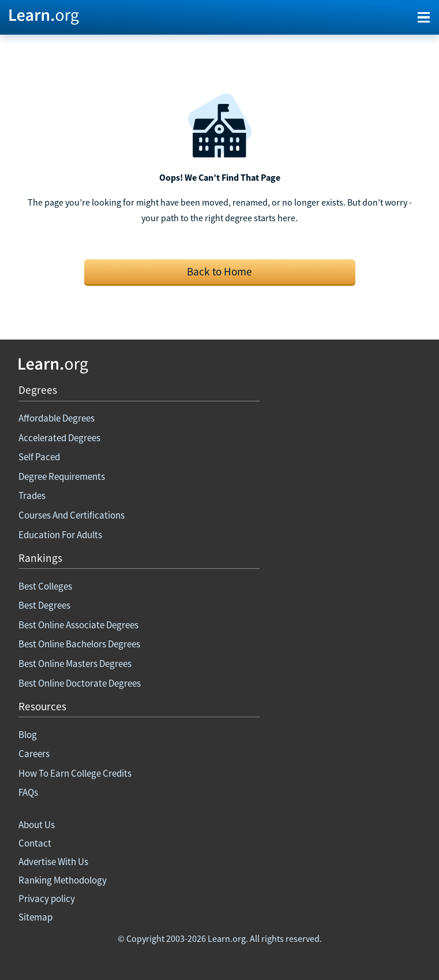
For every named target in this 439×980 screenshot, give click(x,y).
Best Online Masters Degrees (75, 664)
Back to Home (220, 271)
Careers (34, 754)
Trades (32, 495)
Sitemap (35, 917)
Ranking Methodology (63, 880)
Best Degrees (44, 605)
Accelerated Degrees (59, 438)
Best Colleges (45, 586)
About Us (37, 825)
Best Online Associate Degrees (78, 625)
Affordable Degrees (57, 418)
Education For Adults (60, 535)
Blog (28, 735)
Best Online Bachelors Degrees (79, 644)
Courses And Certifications (72, 515)
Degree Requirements (62, 476)
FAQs (28, 792)
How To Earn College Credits (75, 773)
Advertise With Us (53, 862)
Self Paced (39, 457)
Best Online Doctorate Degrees (80, 683)
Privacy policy (47, 899)
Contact (35, 843)
